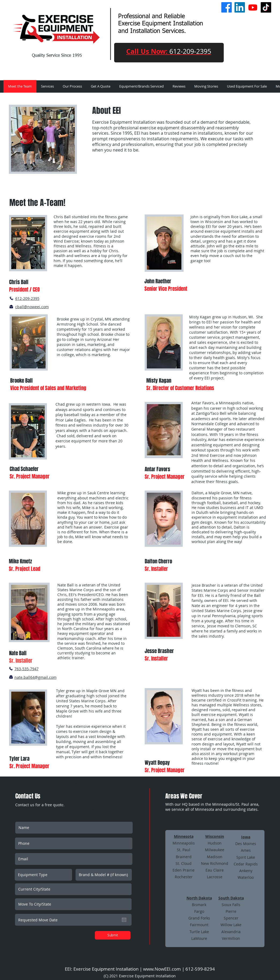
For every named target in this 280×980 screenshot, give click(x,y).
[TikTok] (266, 7)
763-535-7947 (27, 669)
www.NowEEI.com (162, 969)
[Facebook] (227, 7)
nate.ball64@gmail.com (36, 677)
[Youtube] (253, 7)
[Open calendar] (124, 920)
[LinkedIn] (240, 7)
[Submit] (113, 935)
